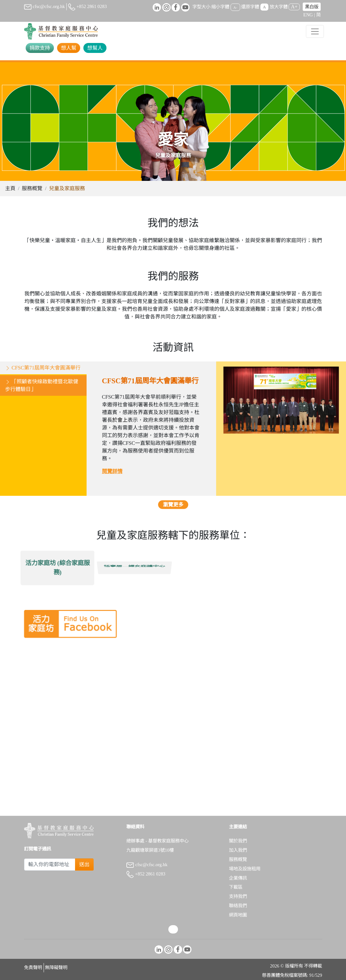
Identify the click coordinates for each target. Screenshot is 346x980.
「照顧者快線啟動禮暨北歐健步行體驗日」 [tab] (42, 388)
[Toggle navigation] (315, 31)
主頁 (10, 188)
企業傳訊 (238, 878)
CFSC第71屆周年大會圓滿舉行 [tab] (43, 370)
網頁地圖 (238, 915)
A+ (294, 7)
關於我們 (238, 841)
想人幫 (69, 48)
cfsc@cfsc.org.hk (45, 6)
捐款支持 (40, 48)
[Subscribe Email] (50, 865)
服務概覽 (32, 188)
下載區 (236, 887)
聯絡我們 (238, 906)
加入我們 (238, 850)
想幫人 (95, 48)
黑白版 (312, 7)
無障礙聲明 (56, 967)
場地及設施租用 (245, 869)
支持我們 (238, 896)
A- (235, 7)
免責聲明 (33, 967)
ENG (308, 15)
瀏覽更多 (173, 507)
